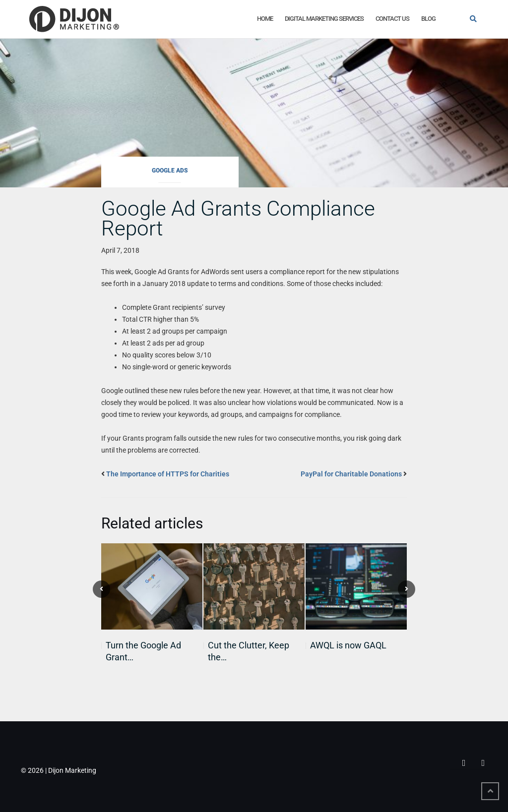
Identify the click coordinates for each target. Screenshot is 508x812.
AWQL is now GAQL (348, 645)
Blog (428, 19)
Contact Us (392, 19)
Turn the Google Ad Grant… (143, 651)
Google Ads (170, 171)
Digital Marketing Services (324, 19)
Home (265, 19)
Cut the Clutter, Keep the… (249, 651)
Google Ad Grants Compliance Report (238, 218)
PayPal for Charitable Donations (351, 474)
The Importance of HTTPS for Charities (168, 474)
